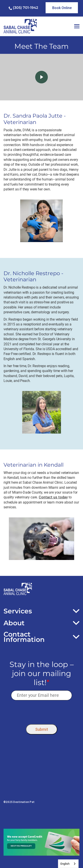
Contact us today (53, 497)
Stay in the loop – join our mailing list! (42, 673)
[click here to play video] (41, 77)
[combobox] (68, 864)
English (65, 864)
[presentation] (41, 711)
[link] (62, 8)
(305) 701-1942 (25, 8)
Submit (42, 729)
